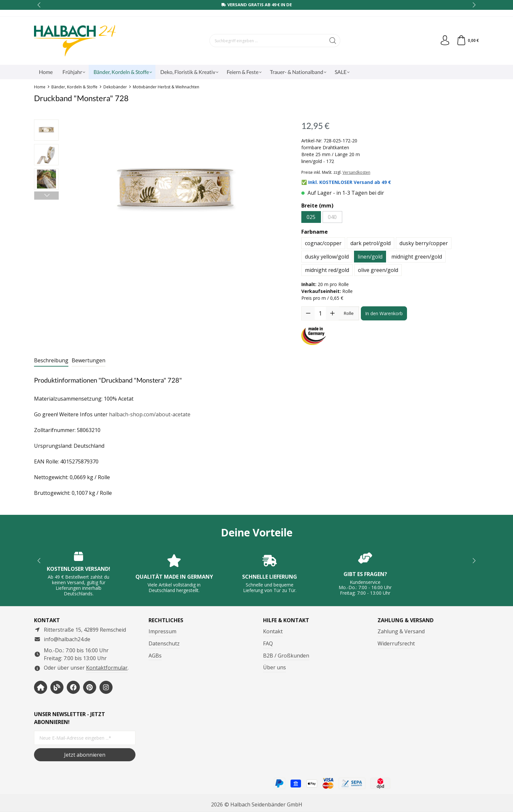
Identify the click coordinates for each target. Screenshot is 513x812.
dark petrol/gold (371, 243)
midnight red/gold (327, 270)
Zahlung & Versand (401, 631)
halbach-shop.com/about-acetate (150, 414)
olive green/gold (378, 270)
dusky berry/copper (424, 243)
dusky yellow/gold (327, 257)
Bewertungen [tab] (88, 360)
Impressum (162, 631)
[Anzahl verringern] (308, 313)
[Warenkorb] (468, 41)
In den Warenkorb (384, 313)
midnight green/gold (417, 257)
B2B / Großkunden (286, 656)
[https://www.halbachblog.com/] (57, 687)
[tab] (51, 361)
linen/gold (370, 257)
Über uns (274, 667)
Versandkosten (356, 172)
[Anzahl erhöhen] (332, 313)
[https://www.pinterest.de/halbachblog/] (90, 687)
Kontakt (273, 631)
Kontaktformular (107, 668)
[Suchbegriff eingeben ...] (268, 41)
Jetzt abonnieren (85, 755)
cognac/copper (323, 243)
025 (311, 217)
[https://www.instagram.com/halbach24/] (106, 687)
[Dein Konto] (445, 41)
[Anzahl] (320, 313)
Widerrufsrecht (396, 643)
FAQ (268, 643)
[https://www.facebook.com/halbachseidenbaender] (73, 687)
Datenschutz (164, 643)
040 (332, 217)
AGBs (155, 656)
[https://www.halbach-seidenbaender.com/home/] (41, 687)
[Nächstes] (46, 196)
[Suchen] (333, 41)
